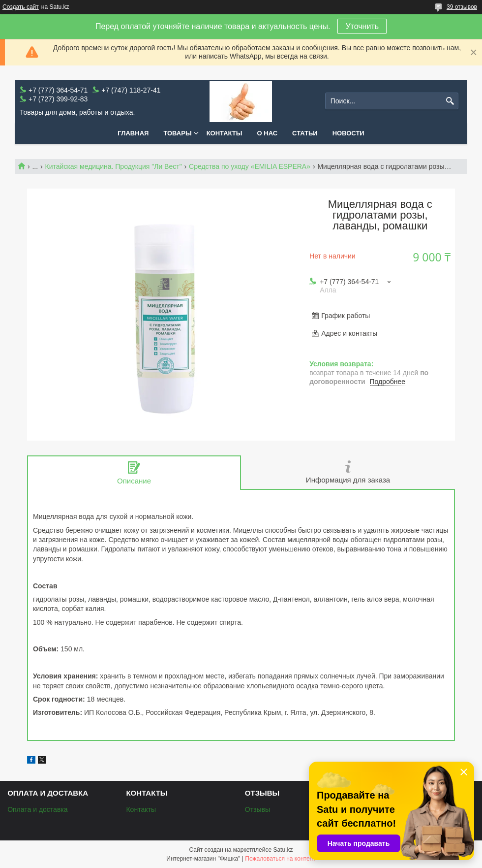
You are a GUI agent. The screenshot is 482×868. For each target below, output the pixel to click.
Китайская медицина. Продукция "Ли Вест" (114, 166)
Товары (177, 133)
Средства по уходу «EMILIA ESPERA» (250, 166)
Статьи (305, 133)
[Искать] (450, 101)
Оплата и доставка (37, 809)
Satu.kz (283, 850)
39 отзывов (462, 7)
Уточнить (362, 26)
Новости (348, 133)
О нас (268, 133)
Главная (133, 133)
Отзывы (257, 809)
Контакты (225, 133)
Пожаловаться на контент (280, 859)
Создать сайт (21, 7)
